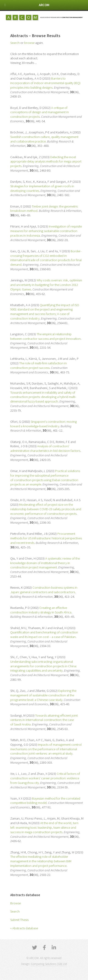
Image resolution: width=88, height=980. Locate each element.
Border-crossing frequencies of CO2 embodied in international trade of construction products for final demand (46, 258)
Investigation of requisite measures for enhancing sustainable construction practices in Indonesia (46, 231)
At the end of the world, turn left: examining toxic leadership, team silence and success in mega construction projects (44, 827)
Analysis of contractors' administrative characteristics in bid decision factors (45, 448)
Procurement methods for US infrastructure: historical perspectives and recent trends (46, 538)
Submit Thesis (19, 920)
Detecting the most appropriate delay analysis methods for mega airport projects (46, 162)
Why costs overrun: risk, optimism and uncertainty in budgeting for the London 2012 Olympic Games (46, 285)
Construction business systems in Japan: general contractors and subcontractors (44, 590)
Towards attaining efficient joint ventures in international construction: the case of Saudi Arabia (44, 720)
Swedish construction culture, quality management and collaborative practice (44, 139)
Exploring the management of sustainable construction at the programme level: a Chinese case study (43, 695)
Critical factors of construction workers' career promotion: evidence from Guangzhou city (45, 778)
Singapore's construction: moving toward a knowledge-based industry (44, 424)
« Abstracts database (24, 928)
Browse (16, 903)
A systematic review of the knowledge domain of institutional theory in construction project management (45, 563)
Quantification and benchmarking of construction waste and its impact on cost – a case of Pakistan (44, 635)
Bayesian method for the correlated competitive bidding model (45, 801)
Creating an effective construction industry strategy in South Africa (41, 610)
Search (15, 911)
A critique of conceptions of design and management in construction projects (40, 112)
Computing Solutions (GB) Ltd (49, 964)
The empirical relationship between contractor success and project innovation (45, 336)
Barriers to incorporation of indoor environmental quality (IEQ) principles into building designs (45, 83)
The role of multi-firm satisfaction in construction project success (39, 365)
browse (29, 43)
